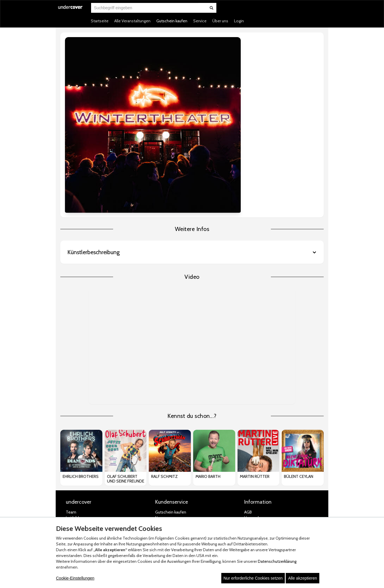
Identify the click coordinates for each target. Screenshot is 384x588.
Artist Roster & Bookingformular (94, 423)
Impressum (254, 447)
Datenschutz (256, 429)
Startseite (100, 21)
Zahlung (251, 418)
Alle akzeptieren (303, 578)
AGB (248, 406)
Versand (251, 412)
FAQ (159, 435)
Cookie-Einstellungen (75, 578)
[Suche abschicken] (211, 8)
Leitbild (72, 412)
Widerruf (252, 423)
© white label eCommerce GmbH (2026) (185, 509)
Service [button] (200, 21)
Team (71, 406)
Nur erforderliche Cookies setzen (253, 578)
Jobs (70, 418)
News (160, 412)
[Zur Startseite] (70, 11)
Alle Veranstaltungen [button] (132, 21)
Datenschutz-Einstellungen (268, 435)
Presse (72, 429)
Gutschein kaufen (172, 21)
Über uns (220, 21)
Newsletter (165, 418)
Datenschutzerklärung (277, 561)
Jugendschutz (256, 441)
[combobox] (145, 8)
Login (239, 21)
